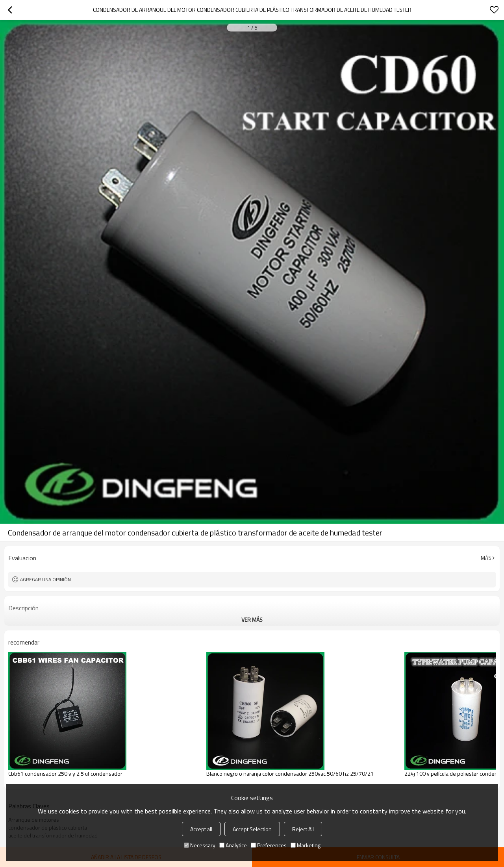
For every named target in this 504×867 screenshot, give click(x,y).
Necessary (200, 845)
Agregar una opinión (45, 579)
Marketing (306, 845)
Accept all (201, 829)
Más (486, 558)
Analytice (233, 845)
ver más (252, 620)
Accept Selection (252, 829)
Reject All (303, 829)
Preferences (269, 845)
